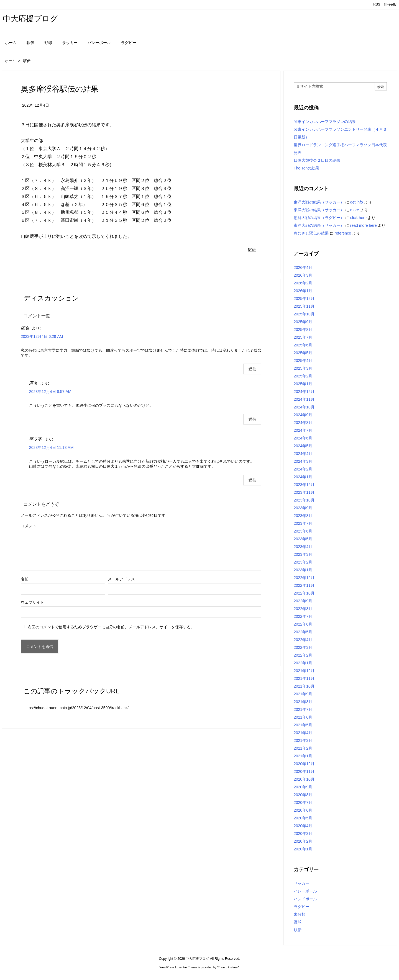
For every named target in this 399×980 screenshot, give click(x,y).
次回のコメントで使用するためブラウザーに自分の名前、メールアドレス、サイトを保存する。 (111, 627)
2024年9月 (303, 415)
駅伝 (27, 61)
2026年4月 (303, 267)
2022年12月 (304, 578)
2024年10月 (304, 407)
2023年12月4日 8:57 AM (50, 392)
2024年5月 (303, 446)
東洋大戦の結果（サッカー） (319, 202)
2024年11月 (304, 399)
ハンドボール (305, 899)
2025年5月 (303, 353)
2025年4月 (303, 361)
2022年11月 (304, 585)
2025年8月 (303, 330)
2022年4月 (303, 640)
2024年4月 (303, 454)
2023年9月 (303, 508)
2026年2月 (303, 283)
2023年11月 (304, 492)
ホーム (10, 61)
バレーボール (305, 891)
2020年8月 (303, 795)
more (355, 210)
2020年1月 (303, 849)
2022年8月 (303, 609)
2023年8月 (303, 516)
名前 (25, 579)
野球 (298, 922)
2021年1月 (303, 756)
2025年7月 (303, 337)
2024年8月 (303, 423)
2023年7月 (303, 523)
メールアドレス (121, 579)
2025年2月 (303, 376)
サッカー (301, 883)
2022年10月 (304, 593)
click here (358, 218)
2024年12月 (304, 392)
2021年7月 (303, 709)
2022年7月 (303, 616)
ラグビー (301, 907)
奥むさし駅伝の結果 (311, 233)
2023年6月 (303, 531)
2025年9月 (303, 322)
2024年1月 (303, 477)
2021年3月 (303, 740)
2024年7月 (303, 430)
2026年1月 (303, 291)
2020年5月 (303, 818)
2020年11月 (304, 771)
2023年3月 (303, 554)
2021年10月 (304, 686)
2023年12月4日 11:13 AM (51, 447)
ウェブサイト (32, 602)
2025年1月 (303, 384)
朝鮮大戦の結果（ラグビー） (319, 218)
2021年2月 (303, 748)
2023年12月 (304, 485)
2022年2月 (303, 655)
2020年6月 (303, 810)
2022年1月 (303, 663)
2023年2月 (303, 562)
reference (343, 233)
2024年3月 (303, 461)
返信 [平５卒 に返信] (252, 480)
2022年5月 (303, 632)
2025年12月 (304, 299)
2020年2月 (303, 841)
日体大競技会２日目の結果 (317, 160)
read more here (364, 225)
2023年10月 (304, 500)
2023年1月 (303, 570)
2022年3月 (303, 647)
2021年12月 (304, 671)
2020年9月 (303, 787)
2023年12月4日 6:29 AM (42, 336)
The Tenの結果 (306, 168)
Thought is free (228, 967)
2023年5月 (303, 539)
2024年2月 (303, 469)
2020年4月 (303, 826)
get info (357, 202)
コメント (29, 526)
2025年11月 (304, 306)
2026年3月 (303, 275)
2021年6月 (303, 717)
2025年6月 (303, 345)
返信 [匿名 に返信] (252, 369)
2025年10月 (304, 314)
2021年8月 (303, 702)
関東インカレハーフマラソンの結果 (325, 122)
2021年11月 (304, 678)
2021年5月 (303, 725)
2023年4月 (303, 547)
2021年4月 (303, 733)
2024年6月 (303, 438)
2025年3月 (303, 368)
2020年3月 (303, 834)
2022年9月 (303, 601)
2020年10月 (304, 779)
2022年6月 (303, 624)
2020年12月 (304, 764)
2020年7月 (303, 802)
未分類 (300, 914)
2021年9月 (303, 694)
